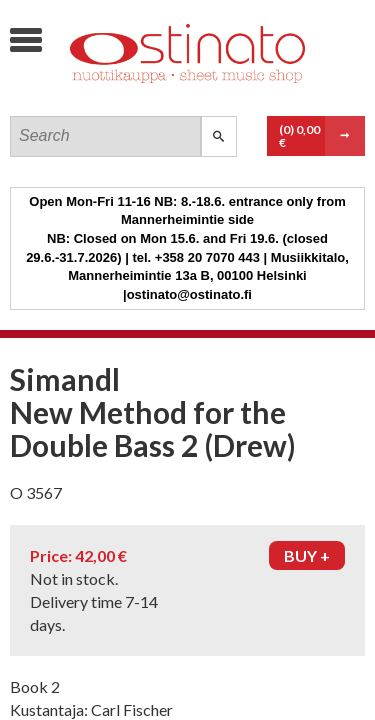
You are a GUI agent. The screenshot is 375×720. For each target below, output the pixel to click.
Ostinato (160, 95)
